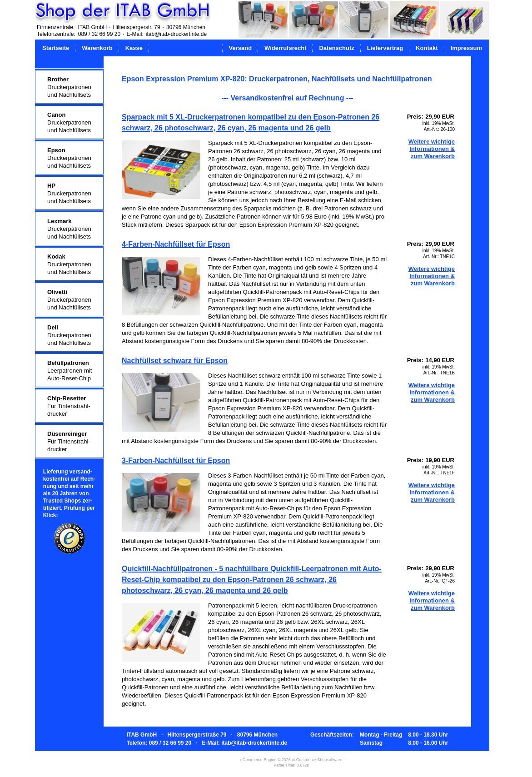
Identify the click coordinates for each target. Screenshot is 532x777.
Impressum (466, 48)
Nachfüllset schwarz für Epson (175, 361)
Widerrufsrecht (285, 48)
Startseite (56, 48)
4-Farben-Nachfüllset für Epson (176, 244)
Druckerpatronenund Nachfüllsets (69, 87)
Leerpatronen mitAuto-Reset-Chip (70, 371)
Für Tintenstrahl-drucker (69, 406)
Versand (241, 48)
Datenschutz (336, 48)
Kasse (134, 48)
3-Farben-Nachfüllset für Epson (176, 461)
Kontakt (427, 48)
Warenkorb (97, 48)
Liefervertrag (385, 48)
